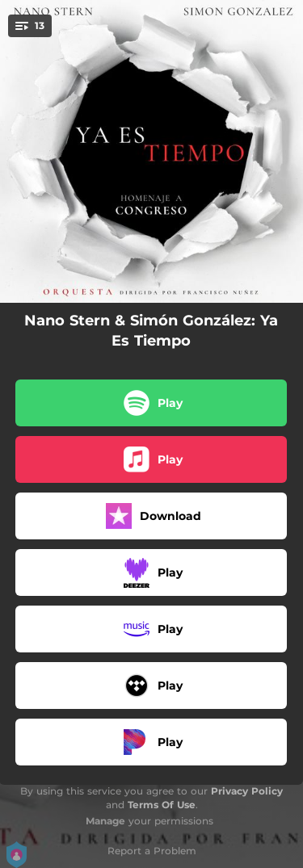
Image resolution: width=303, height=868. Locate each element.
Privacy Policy (247, 791)
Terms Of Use (162, 805)
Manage (105, 821)
